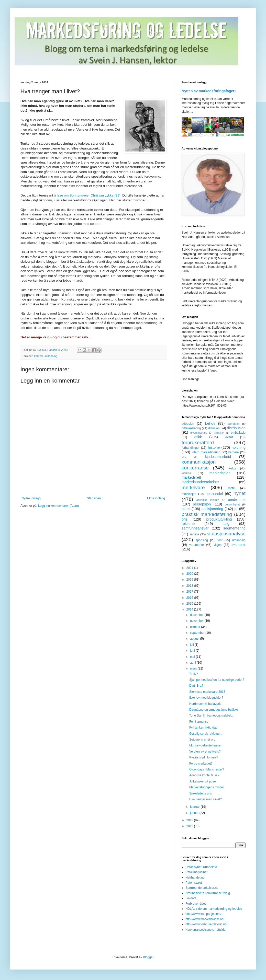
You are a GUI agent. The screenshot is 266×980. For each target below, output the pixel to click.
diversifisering (199, 433)
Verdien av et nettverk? (205, 752)
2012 (190, 826)
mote (231, 488)
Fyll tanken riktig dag (203, 728)
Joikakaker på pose (202, 781)
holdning (239, 447)
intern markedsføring (206, 452)
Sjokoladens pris (201, 793)
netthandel (214, 494)
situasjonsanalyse (226, 534)
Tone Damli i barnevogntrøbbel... (211, 716)
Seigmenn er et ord (202, 740)
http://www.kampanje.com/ (203, 914)
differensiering (191, 428)
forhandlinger (191, 448)
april (193, 663)
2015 (190, 604)
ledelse (186, 473)
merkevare (193, 487)
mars (194, 668)
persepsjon (202, 504)
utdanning (51, 356)
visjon (218, 545)
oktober (196, 627)
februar (195, 807)
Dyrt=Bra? (196, 686)
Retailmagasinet (196, 872)
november (197, 621)
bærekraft (234, 424)
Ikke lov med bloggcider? (206, 698)
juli (192, 645)
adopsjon (188, 424)
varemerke (197, 545)
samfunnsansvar (195, 528)
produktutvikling (219, 519)
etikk (198, 437)
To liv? (194, 674)
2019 (190, 580)
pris (185, 519)
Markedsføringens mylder (207, 787)
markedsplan (220, 473)
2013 (190, 820)
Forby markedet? (201, 764)
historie (214, 447)
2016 (190, 598)
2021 (190, 568)
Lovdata (191, 898)
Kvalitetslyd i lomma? (204, 757)
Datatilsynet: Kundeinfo (201, 867)
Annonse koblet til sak (204, 775)
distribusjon (236, 428)
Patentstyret (194, 883)
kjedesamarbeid (218, 457)
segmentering (234, 528)
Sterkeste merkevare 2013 (207, 692)
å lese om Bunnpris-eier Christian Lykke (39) (87, 195)
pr (236, 509)
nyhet (240, 493)
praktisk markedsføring (207, 514)
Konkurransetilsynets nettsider (206, 930)
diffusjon (214, 428)
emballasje (238, 433)
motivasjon (189, 494)
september (198, 633)
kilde (184, 457)
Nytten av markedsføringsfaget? (209, 91)
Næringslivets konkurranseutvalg (208, 893)
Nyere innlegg (31, 498)
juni (193, 651)
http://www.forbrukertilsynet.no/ (206, 924)
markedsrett (191, 477)
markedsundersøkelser (200, 482)
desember (197, 615)
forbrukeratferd (198, 442)
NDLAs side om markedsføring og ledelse (214, 909)
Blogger (148, 957)
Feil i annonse (199, 722)
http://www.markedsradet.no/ (205, 919)
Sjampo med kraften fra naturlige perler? (217, 680)
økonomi (239, 545)
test (220, 540)
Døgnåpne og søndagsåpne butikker (214, 710)
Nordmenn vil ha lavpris (205, 704)
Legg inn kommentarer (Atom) (58, 506)
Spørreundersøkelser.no (202, 888)
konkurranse (195, 468)
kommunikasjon (199, 462)
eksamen (219, 433)
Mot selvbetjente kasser (205, 745)
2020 (190, 574)
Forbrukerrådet (196, 904)
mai (193, 657)
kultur (232, 468)
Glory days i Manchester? (207, 769)
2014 (190, 609)
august (195, 639)
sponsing (202, 540)
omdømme (237, 500)
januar (195, 813)
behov (210, 423)
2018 (190, 586)
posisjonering (212, 509)
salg (226, 524)
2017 (190, 592)
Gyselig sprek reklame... (206, 734)
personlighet (232, 504)
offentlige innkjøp (208, 500)
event (229, 437)
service (194, 534)
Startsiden (94, 498)
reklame (188, 524)
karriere (39, 356)
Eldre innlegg (156, 498)
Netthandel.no (195, 878)
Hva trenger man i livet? (206, 799)
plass (186, 509)
